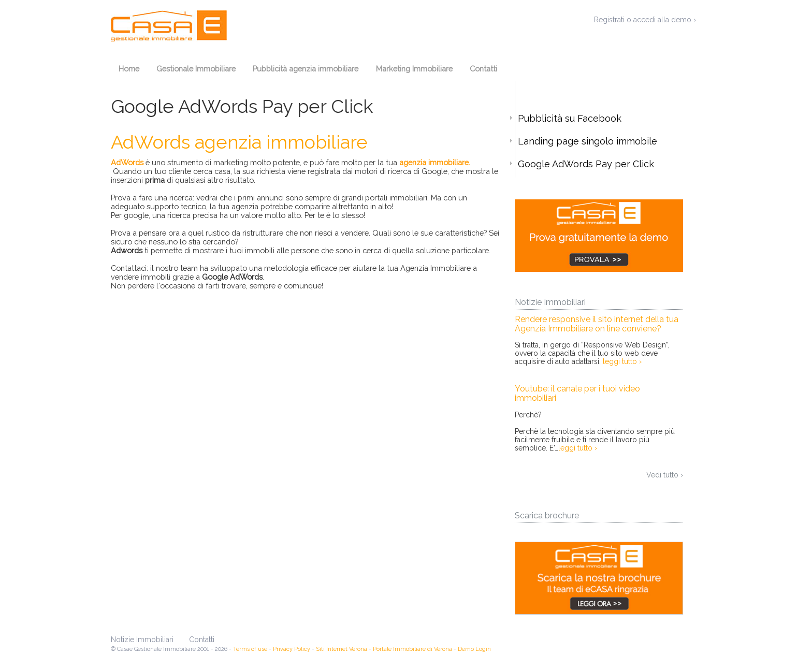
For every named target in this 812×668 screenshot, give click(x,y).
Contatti (483, 69)
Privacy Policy (292, 649)
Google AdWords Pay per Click (585, 164)
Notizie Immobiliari (142, 640)
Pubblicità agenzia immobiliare (306, 69)
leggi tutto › (622, 361)
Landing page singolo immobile (586, 141)
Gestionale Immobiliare (196, 69)
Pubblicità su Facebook (568, 118)
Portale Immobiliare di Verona (412, 649)
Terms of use (250, 649)
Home (129, 69)
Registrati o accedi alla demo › (645, 20)
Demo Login (474, 649)
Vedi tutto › (665, 475)
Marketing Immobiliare (414, 69)
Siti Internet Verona (342, 649)
